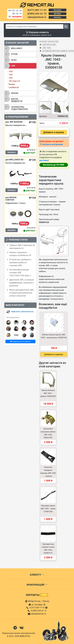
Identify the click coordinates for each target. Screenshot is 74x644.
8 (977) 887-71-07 (39, 608)
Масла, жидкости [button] (17, 100)
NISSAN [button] (15, 93)
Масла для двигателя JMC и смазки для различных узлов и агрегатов (22, 293)
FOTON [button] (14, 54)
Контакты (57, 17)
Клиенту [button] (37, 575)
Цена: (42, 123)
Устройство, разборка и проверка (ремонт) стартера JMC (20, 262)
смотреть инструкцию (53, 144)
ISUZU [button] (14, 60)
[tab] (20, 48)
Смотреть (12, 152)
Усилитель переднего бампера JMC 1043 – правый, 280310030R (48, 473)
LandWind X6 (14, 87)
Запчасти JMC (49, 45)
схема (44, 595)
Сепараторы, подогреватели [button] (19, 108)
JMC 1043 (47, 48)
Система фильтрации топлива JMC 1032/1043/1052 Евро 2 (20, 273)
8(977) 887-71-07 (37, 10)
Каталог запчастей (49, 42)
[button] (66, 86)
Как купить (57, 10)
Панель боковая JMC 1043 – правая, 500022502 (48, 393)
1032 (11, 71)
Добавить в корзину (54, 132)
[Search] (34, 26)
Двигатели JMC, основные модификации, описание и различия (22, 283)
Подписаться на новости (20, 341)
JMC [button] (13, 66)
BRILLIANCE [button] (17, 48)
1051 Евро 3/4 (14, 81)
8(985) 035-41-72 (37, 14)
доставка (44, 160)
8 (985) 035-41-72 (39, 611)
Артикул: (43, 116)
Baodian (12, 84)
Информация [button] (37, 585)
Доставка (57, 14)
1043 (11, 75)
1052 (11, 78)
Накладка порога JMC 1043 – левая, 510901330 (48, 509)
